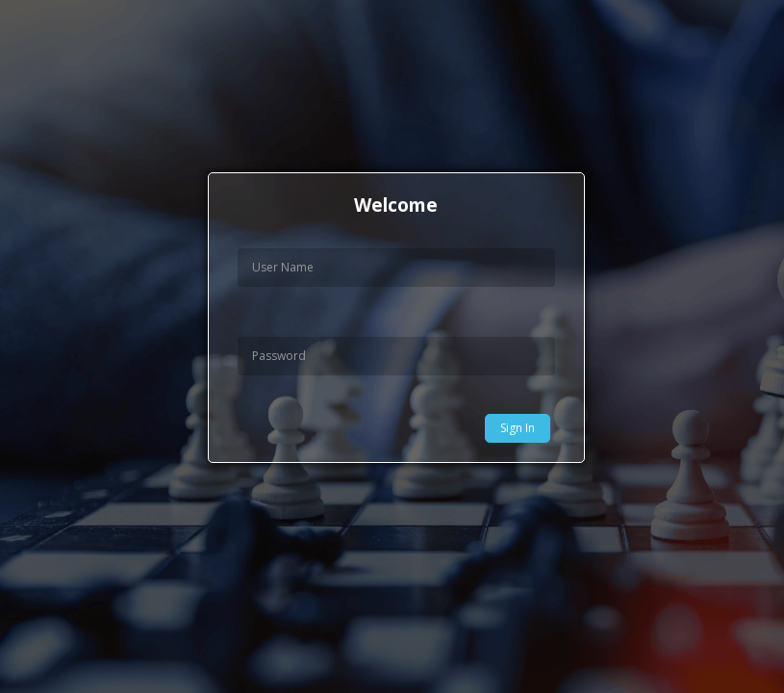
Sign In (518, 428)
